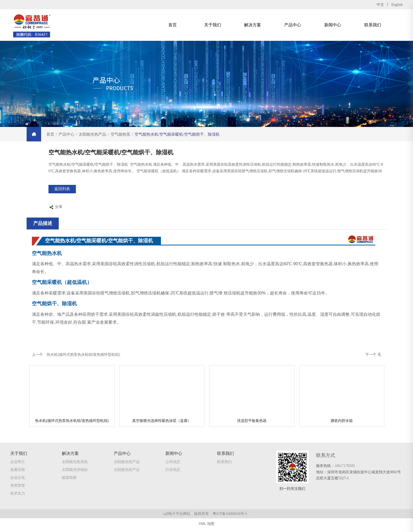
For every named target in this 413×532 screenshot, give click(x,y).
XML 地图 (206, 527)
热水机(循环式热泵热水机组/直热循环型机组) (72, 424)
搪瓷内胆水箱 (342, 424)
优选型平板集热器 (252, 424)
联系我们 (373, 25)
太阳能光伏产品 (127, 475)
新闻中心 (333, 25)
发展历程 (18, 475)
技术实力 (18, 499)
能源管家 (69, 483)
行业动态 (173, 475)
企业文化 (18, 483)
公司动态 (173, 467)
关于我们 (213, 25)
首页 (173, 25)
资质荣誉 (18, 491)
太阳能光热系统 (75, 467)
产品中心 (293, 25)
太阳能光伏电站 (75, 475)
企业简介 (18, 467)
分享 (55, 211)
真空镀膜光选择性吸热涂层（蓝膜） (162, 424)
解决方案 (253, 25)
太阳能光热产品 (127, 467)
